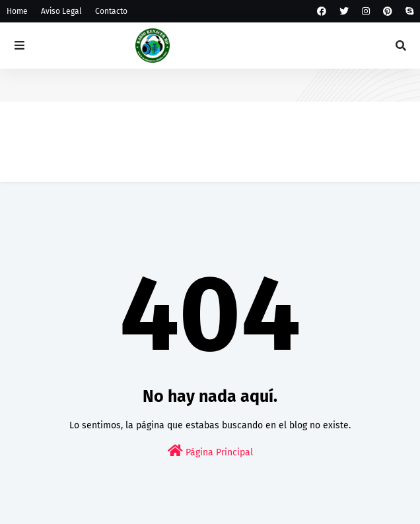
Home (17, 11)
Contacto (111, 11)
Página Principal (210, 451)
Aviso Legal (61, 11)
